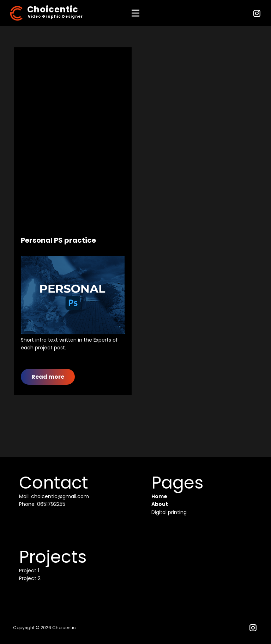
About (160, 504)
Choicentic (53, 9)
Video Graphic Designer (55, 16)
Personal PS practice (58, 240)
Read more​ (48, 377)
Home (159, 496)
